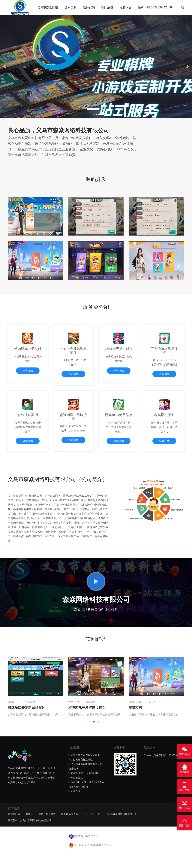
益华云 (29, 830)
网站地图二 (77, 794)
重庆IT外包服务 (47, 830)
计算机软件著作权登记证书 (85, 771)
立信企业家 (77, 789)
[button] (94, 114)
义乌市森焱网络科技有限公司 (121, 830)
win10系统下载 (92, 830)
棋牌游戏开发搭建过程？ (87, 724)
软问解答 (107, 7)
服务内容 (126, 7)
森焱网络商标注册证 (82, 776)
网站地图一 (95, 789)
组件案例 (89, 7)
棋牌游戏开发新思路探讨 (26, 724)
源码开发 (151, 719)
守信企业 (76, 807)
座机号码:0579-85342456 (155, 7)
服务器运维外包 (70, 830)
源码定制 (70, 7)
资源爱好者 (14, 830)
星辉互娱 (136, 724)
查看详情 (28, 377)
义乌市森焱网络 (48, 7)
